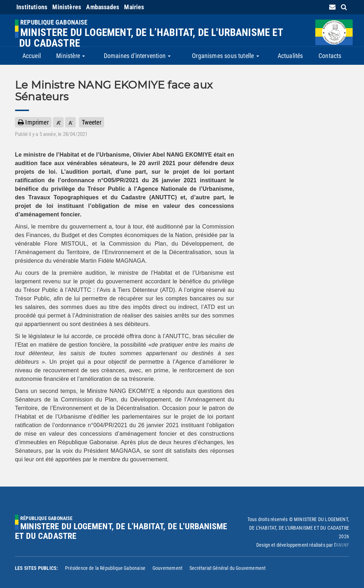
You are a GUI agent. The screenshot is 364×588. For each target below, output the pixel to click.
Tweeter (92, 122)
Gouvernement (167, 568)
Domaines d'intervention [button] (137, 56)
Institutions (32, 7)
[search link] (344, 7)
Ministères (67, 7)
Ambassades (103, 7)
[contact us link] (332, 7)
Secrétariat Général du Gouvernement (227, 568)
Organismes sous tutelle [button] (225, 56)
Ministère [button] (71, 56)
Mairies (134, 7)
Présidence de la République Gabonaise (105, 568)
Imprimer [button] (33, 122)
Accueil (32, 56)
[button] (58, 122)
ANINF (342, 545)
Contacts (330, 56)
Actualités (290, 56)
